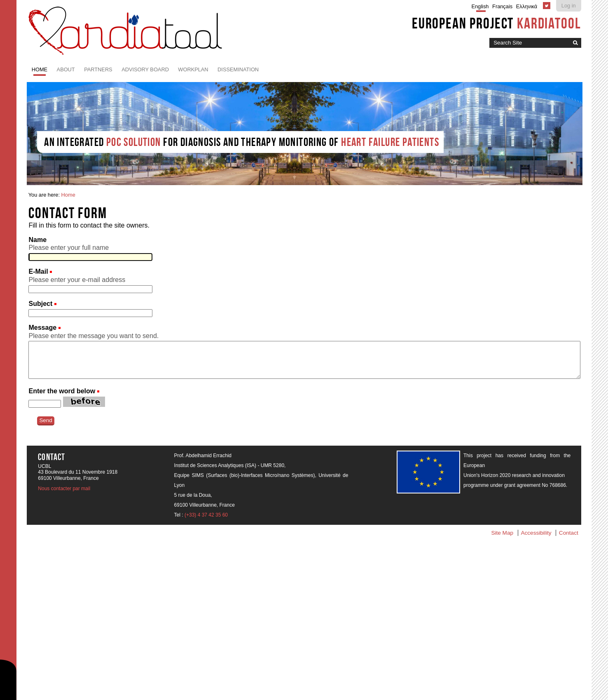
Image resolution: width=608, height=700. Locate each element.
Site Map (502, 533)
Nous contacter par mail (64, 489)
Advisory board (145, 69)
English (480, 6)
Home (40, 69)
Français (502, 6)
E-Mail (39, 271)
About (66, 69)
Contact (569, 533)
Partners (98, 69)
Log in (569, 6)
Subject (41, 304)
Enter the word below (62, 391)
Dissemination (238, 69)
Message (43, 328)
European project (497, 23)
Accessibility (536, 533)
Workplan (193, 69)
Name (37, 240)
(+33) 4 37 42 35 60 (206, 515)
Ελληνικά (527, 6)
